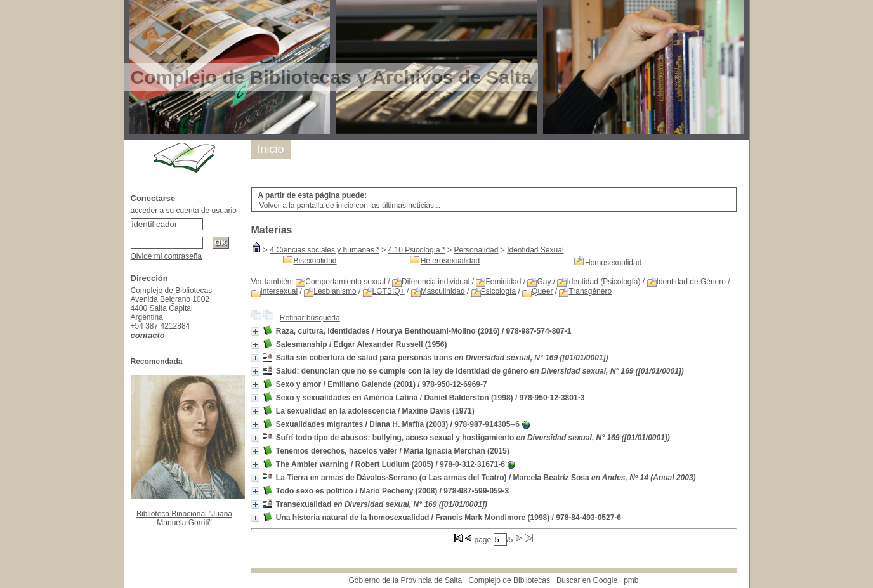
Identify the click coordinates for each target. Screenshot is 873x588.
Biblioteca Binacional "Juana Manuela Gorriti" (184, 518)
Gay (544, 282)
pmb (631, 580)
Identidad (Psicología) (603, 282)
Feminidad (503, 282)
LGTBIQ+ (389, 291)
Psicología (498, 291)
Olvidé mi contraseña (167, 256)
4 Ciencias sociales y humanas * (325, 250)
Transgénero (590, 291)
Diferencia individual (436, 282)
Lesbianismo (335, 291)
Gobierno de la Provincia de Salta (406, 580)
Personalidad (476, 250)
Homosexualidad (613, 263)
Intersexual (279, 291)
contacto (148, 335)
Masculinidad (443, 291)
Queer (542, 291)
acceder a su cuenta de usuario (184, 211)
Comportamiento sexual (345, 282)
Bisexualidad (315, 261)
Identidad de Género (691, 282)
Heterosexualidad (450, 261)
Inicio (271, 149)
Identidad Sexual (535, 250)
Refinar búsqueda (310, 318)
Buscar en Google (587, 580)
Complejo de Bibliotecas (509, 580)
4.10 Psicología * (417, 250)
